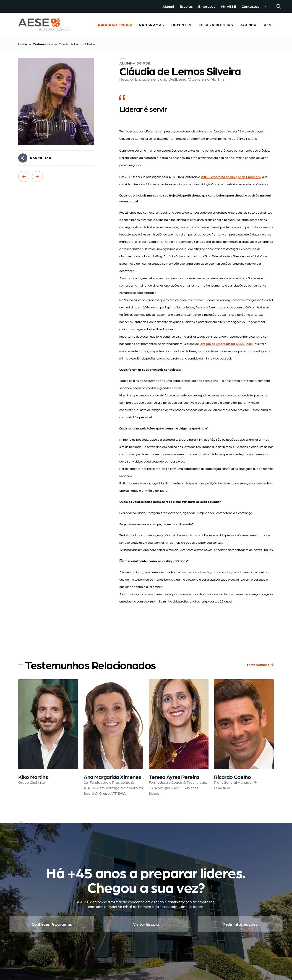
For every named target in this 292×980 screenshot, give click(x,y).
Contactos (250, 6)
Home (23, 44)
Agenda (248, 25)
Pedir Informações (240, 924)
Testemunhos (43, 44)
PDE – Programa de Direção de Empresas (231, 177)
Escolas (186, 6)
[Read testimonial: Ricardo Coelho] (244, 738)
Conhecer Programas (52, 924)
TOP (22, 825)
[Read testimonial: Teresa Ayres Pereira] (179, 738)
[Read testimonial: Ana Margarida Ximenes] (113, 738)
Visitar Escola (146, 924)
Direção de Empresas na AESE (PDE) (226, 344)
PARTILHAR (41, 158)
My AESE (228, 6)
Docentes (181, 25)
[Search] (279, 6)
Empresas (207, 6)
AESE (269, 25)
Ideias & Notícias (216, 25)
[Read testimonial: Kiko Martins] (48, 738)
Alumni (168, 6)
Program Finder (115, 25)
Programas (151, 25)
